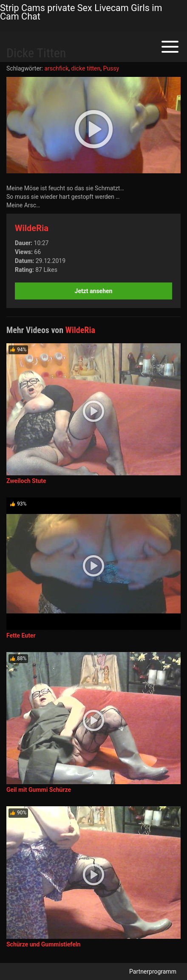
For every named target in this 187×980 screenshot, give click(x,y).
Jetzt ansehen (94, 291)
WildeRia (32, 228)
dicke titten (86, 68)
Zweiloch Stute (26, 481)
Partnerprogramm (153, 972)
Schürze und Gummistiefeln (43, 944)
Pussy (111, 68)
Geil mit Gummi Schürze (39, 790)
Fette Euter (21, 635)
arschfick (56, 68)
